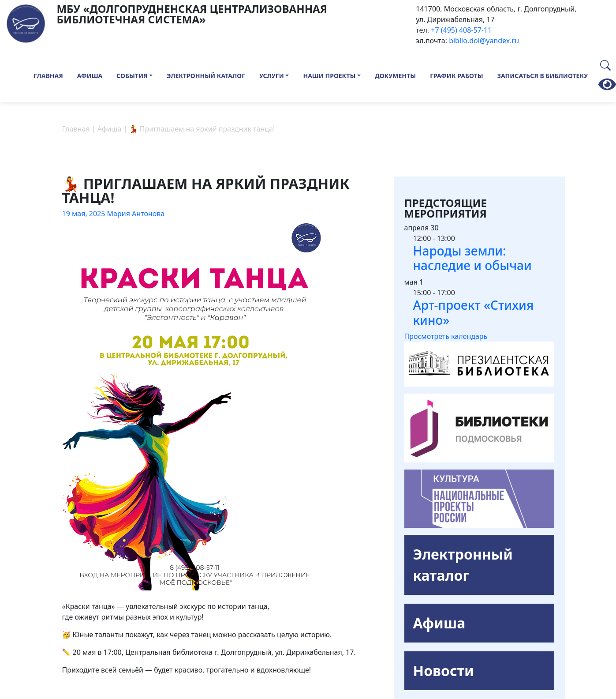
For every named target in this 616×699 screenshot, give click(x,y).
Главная (48, 76)
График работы (457, 76)
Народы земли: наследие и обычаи (472, 258)
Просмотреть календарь (446, 336)
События (132, 76)
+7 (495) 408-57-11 (461, 30)
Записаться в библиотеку (543, 76)
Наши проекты (329, 76)
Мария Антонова (136, 214)
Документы (395, 76)
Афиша (90, 76)
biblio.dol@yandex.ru (484, 41)
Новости (444, 671)
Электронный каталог (206, 76)
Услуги (272, 76)
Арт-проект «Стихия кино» (474, 312)
